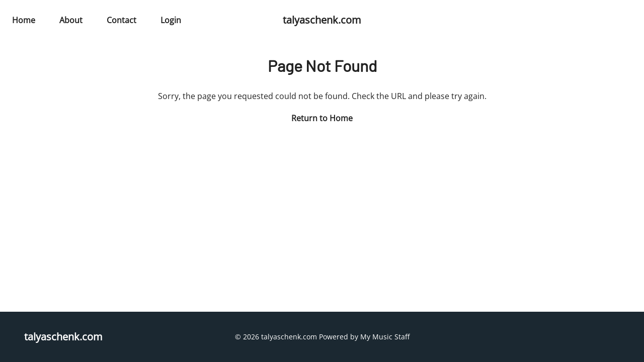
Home (24, 20)
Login (171, 20)
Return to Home (322, 118)
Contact (122, 20)
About (71, 20)
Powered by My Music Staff (364, 337)
